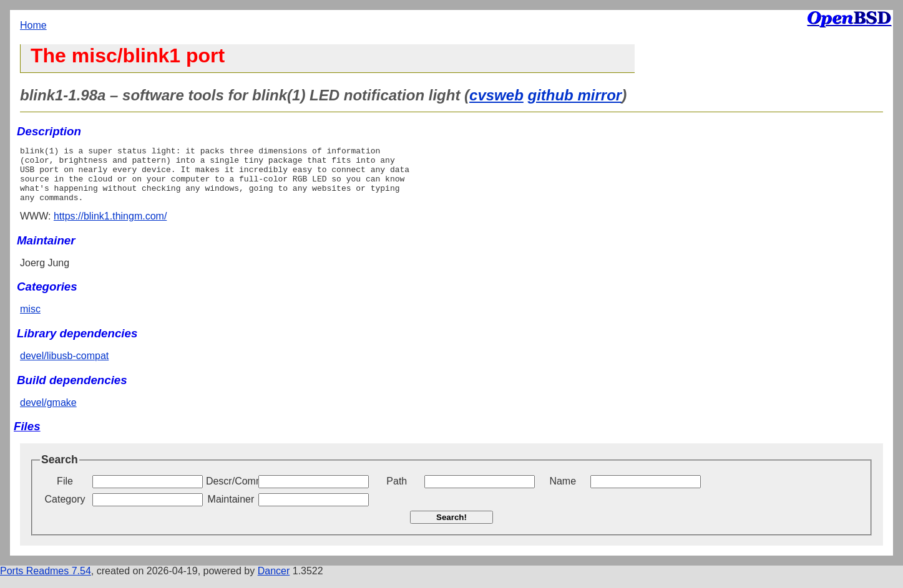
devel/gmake (48, 414)
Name (563, 492)
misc (30, 320)
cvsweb (496, 95)
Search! (451, 528)
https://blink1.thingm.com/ (110, 227)
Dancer (274, 582)
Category (65, 510)
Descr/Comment (231, 492)
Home (33, 25)
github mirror (574, 95)
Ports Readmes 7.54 (46, 582)
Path (397, 492)
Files (27, 437)
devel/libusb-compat (64, 367)
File (65, 492)
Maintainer (231, 510)
